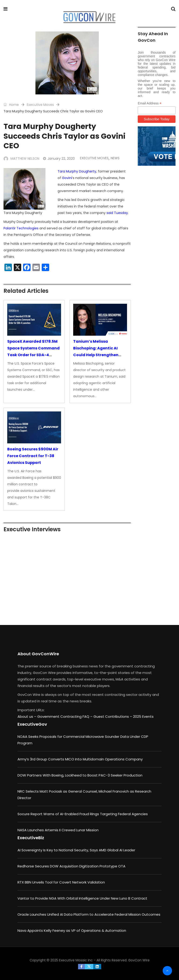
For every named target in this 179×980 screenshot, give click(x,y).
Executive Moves (40, 105)
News (115, 158)
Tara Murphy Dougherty (77, 171)
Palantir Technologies (21, 228)
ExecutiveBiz (31, 838)
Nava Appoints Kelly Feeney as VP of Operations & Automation (72, 930)
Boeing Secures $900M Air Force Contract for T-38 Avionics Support (33, 456)
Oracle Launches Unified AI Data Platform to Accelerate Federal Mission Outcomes (89, 914)
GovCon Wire (139, 960)
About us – (27, 716)
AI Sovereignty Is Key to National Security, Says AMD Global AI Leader (76, 850)
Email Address (150, 103)
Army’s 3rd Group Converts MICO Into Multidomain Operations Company (80, 759)
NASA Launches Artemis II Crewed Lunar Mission (58, 830)
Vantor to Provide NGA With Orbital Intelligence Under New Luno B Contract (82, 898)
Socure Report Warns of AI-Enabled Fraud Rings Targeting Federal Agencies (83, 814)
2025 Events (143, 716)
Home (11, 105)
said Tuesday (117, 213)
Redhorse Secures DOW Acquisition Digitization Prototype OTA (71, 866)
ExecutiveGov (32, 724)
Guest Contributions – (113, 716)
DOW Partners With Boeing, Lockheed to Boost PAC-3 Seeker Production (80, 775)
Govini (67, 178)
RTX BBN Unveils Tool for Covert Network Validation (61, 882)
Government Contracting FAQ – (65, 716)
